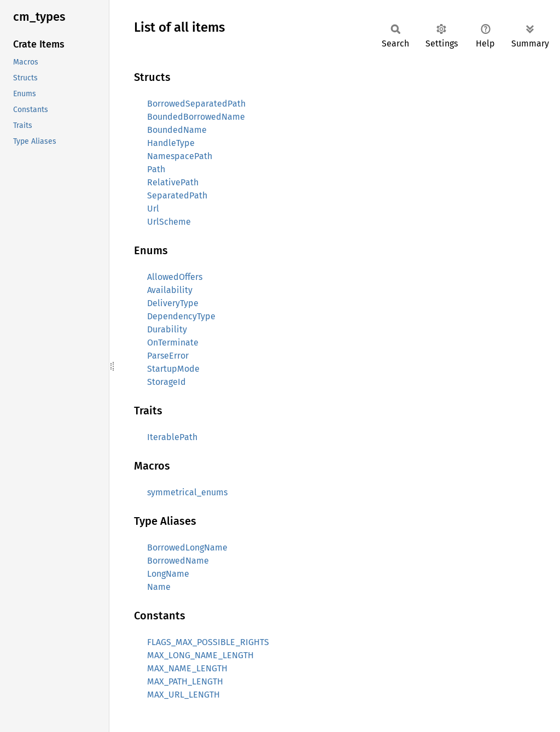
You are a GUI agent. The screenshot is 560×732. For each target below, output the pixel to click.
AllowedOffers (175, 277)
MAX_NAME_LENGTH (187, 668)
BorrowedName (178, 561)
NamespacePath (180, 156)
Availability (170, 290)
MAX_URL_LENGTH (183, 695)
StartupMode (173, 369)
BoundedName (177, 130)
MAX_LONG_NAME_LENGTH (200, 655)
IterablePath (172, 437)
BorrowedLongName (187, 547)
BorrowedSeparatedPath (196, 104)
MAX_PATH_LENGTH (185, 681)
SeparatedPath (177, 195)
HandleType (171, 143)
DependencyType (181, 316)
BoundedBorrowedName (196, 117)
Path (156, 169)
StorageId (167, 382)
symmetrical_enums (187, 492)
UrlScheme (169, 222)
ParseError (168, 356)
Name (159, 587)
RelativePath (173, 182)
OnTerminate (173, 342)
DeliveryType (173, 303)
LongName (168, 574)
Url (153, 209)
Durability (167, 329)
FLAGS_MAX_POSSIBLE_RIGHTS (208, 642)
